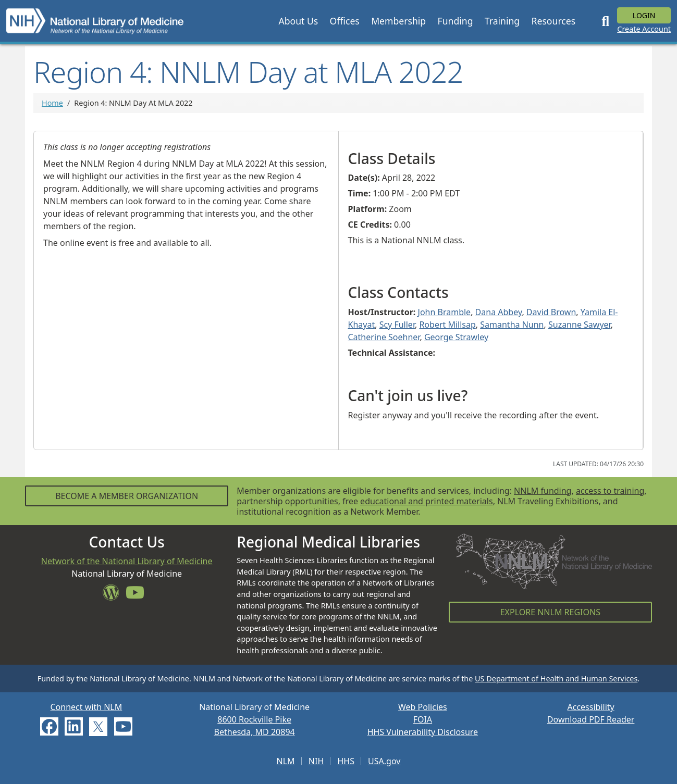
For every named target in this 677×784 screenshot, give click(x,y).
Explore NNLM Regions (550, 612)
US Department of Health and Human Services (556, 679)
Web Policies (423, 707)
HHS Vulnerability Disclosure (423, 732)
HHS (346, 761)
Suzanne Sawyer (580, 325)
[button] (298, 21)
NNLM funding (543, 491)
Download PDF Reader (591, 719)
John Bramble (445, 312)
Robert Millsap (447, 325)
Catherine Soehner (384, 337)
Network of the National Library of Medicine (127, 561)
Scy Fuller (397, 325)
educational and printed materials (427, 501)
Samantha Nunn (512, 325)
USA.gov (384, 761)
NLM (286, 761)
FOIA (423, 719)
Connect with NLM (86, 707)
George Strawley (456, 337)
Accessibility (591, 707)
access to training (610, 491)
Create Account (644, 29)
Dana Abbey (499, 312)
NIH (316, 761)
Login (644, 15)
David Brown (551, 312)
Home (52, 103)
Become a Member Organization (127, 496)
